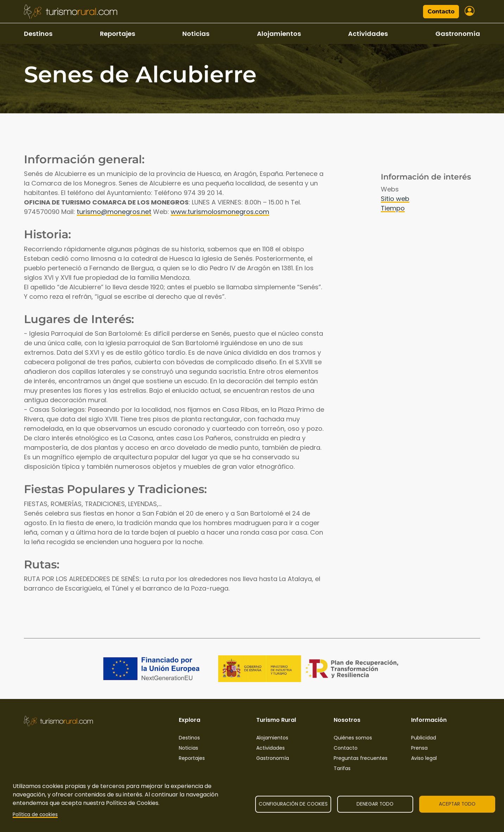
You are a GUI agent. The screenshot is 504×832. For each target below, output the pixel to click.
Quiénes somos (353, 738)
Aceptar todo (457, 804)
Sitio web (395, 199)
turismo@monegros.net (114, 212)
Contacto (441, 11)
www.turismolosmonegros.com (220, 212)
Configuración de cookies (293, 804)
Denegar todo (375, 804)
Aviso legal (424, 758)
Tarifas (342, 768)
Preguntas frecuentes (361, 758)
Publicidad (424, 738)
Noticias (196, 34)
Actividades (368, 34)
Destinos (38, 34)
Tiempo (393, 208)
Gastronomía (458, 34)
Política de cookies (35, 815)
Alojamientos (279, 34)
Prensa (419, 748)
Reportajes (118, 34)
